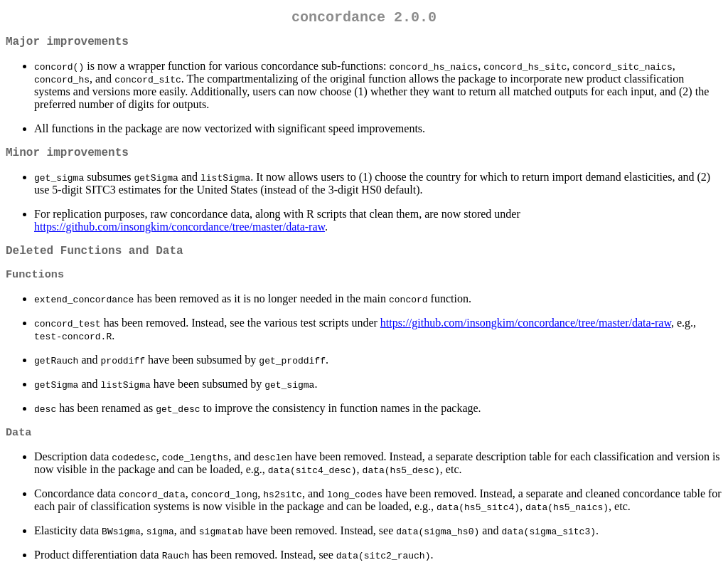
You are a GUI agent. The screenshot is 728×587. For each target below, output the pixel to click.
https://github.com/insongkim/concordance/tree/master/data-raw (180, 235)
